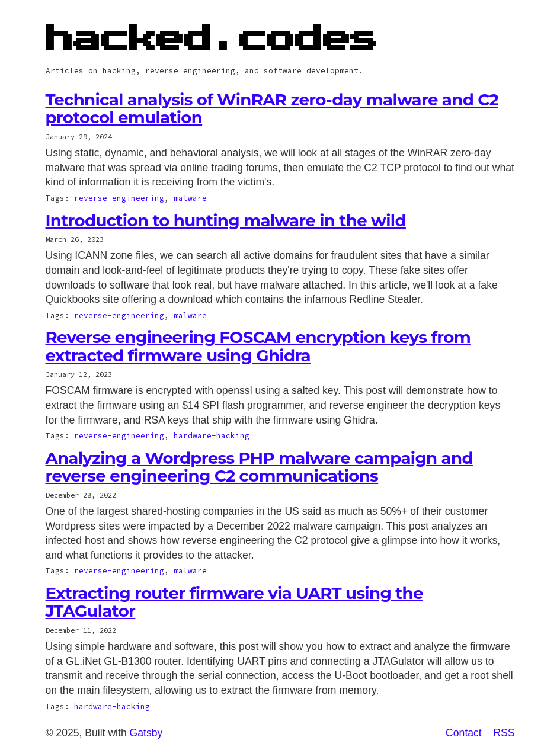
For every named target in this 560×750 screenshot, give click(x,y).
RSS (504, 733)
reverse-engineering (119, 198)
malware (190, 198)
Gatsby (146, 733)
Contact (464, 733)
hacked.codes (212, 39)
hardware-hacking (212, 435)
